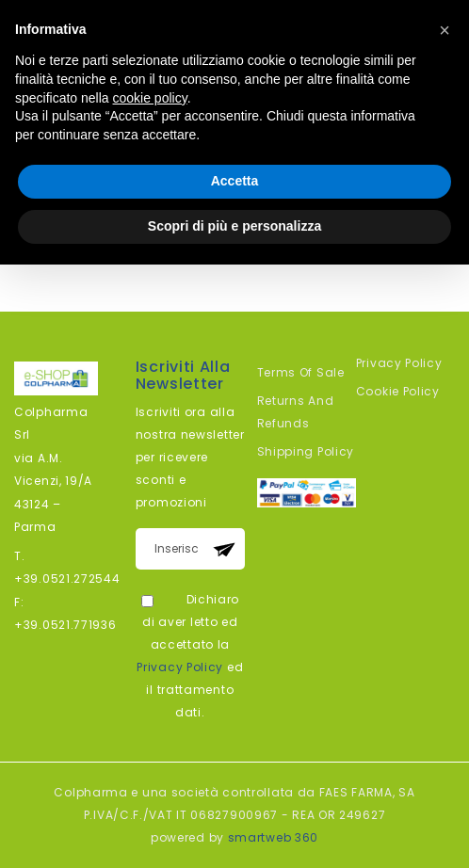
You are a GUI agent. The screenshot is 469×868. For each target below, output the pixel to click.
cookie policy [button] (150, 98)
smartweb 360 (273, 837)
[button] (445, 30)
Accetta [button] (235, 181)
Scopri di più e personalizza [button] (234, 226)
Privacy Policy (180, 667)
